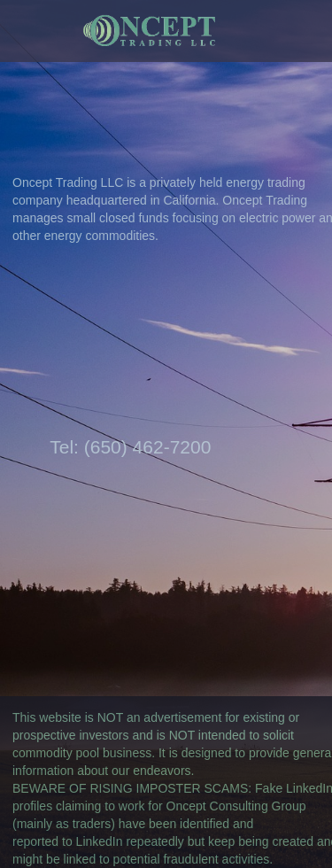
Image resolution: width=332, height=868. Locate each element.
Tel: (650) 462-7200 (130, 447)
